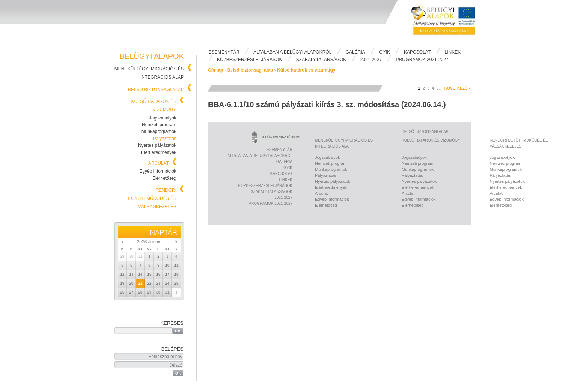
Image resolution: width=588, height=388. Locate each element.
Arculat (158, 163)
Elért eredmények (159, 152)
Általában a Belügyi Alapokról (292, 52)
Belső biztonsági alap (156, 90)
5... (439, 88)
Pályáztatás (165, 139)
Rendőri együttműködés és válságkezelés (152, 198)
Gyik (385, 52)
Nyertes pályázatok (157, 145)
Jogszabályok (163, 118)
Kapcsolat (417, 52)
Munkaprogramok (159, 131)
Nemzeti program (159, 125)
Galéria (355, 52)
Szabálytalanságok (321, 60)
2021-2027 (371, 60)
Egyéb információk (158, 171)
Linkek (453, 52)
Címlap (216, 70)
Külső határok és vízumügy (306, 70)
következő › (457, 88)
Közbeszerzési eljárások (250, 60)
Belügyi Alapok (448, 23)
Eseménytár (224, 52)
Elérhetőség (164, 178)
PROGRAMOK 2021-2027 (422, 60)
